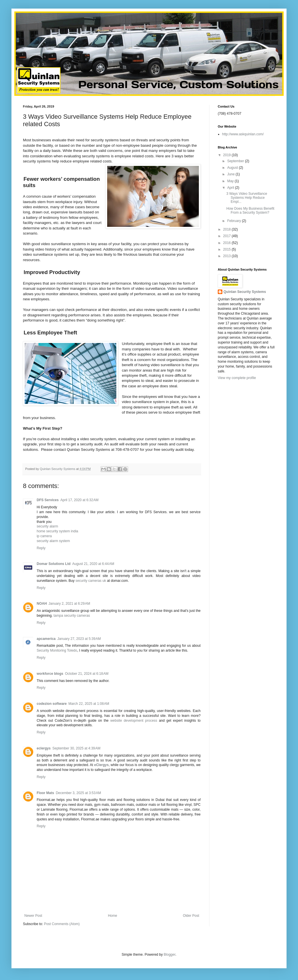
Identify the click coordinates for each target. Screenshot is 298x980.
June (231, 174)
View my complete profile (237, 378)
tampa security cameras (72, 616)
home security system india (57, 531)
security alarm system (53, 541)
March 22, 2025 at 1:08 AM (89, 704)
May (231, 181)
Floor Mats (45, 793)
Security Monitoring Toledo (57, 650)
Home (113, 916)
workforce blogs (50, 674)
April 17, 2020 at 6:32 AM (80, 500)
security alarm (47, 526)
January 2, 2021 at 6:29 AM (69, 604)
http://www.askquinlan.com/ (243, 134)
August (233, 168)
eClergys (101, 765)
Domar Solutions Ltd (54, 564)
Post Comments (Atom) (62, 924)
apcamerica (46, 639)
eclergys (44, 748)
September (236, 161)
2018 (228, 229)
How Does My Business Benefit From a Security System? (250, 211)
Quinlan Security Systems (245, 292)
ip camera (44, 536)
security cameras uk (91, 581)
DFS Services (48, 500)
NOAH (42, 604)
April (231, 188)
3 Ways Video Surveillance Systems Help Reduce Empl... (247, 198)
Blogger (169, 955)
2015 (228, 249)
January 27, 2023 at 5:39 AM (79, 639)
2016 (228, 243)
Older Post (191, 916)
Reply (41, 548)
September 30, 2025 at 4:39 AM (77, 748)
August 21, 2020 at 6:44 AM (93, 564)
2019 (228, 155)
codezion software (52, 704)
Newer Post (33, 916)
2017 (228, 236)
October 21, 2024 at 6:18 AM (87, 674)
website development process (134, 721)
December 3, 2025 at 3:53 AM (79, 793)
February (235, 221)
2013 (228, 256)
